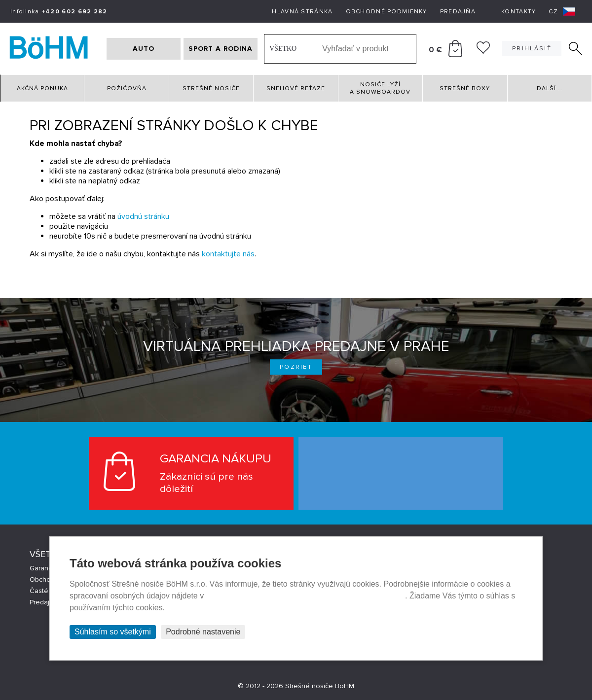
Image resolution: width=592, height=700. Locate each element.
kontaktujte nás (228, 254)
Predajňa (458, 12)
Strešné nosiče (211, 88)
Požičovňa (127, 88)
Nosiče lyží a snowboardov (380, 88)
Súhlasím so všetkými (113, 632)
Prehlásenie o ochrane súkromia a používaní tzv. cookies (306, 596)
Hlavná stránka (302, 12)
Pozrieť (296, 367)
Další (550, 88)
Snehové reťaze (296, 88)
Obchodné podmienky (387, 12)
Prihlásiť (532, 49)
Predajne (44, 602)
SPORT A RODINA (221, 49)
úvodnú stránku (143, 216)
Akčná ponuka (42, 88)
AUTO (144, 49)
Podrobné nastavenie (203, 632)
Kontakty (518, 12)
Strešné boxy (465, 88)
